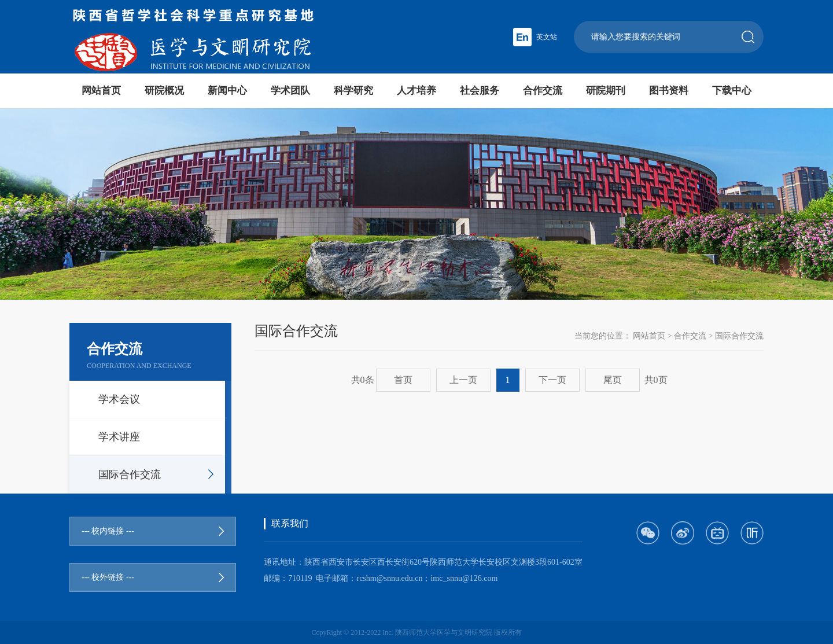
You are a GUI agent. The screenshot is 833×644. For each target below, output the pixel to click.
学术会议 (119, 399)
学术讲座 (119, 437)
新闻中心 (227, 91)
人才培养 (417, 91)
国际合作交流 (130, 474)
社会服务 (480, 91)
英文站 (547, 37)
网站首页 (101, 91)
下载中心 (732, 91)
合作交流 (543, 91)
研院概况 (164, 91)
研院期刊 (606, 91)
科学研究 (353, 91)
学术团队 (290, 91)
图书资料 (669, 91)
